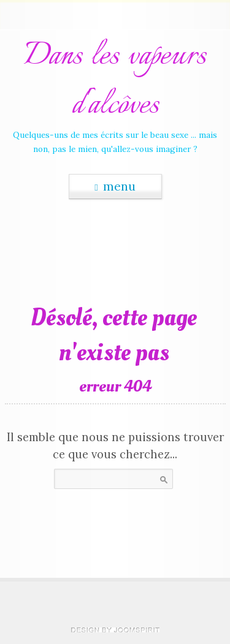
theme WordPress (115, 630)
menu (115, 186)
